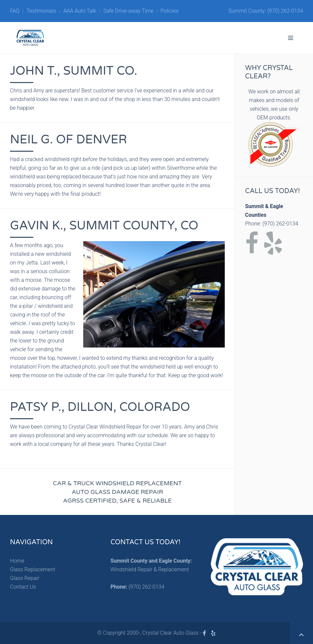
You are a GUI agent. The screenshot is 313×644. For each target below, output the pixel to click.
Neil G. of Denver (68, 140)
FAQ (15, 11)
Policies (169, 11)
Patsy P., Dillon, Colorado (100, 407)
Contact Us (23, 587)
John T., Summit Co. (74, 71)
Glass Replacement (33, 569)
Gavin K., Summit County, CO (104, 226)
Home (17, 561)
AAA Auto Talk (80, 11)
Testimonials (41, 11)
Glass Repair (25, 578)
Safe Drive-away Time (128, 11)
